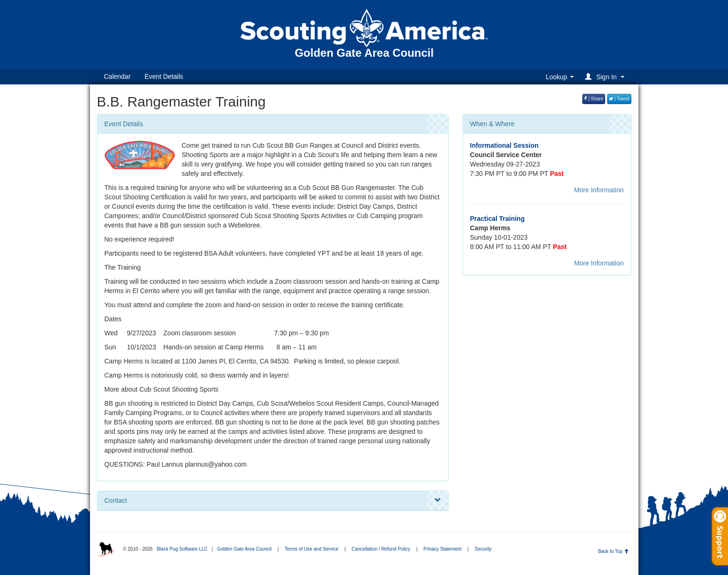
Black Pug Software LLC (182, 549)
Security (483, 549)
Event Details (164, 76)
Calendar (117, 76)
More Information (599, 190)
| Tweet (619, 99)
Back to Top (613, 551)
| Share (594, 99)
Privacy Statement (442, 549)
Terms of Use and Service (311, 549)
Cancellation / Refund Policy (381, 549)
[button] (606, 77)
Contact (273, 500)
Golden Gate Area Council (244, 549)
